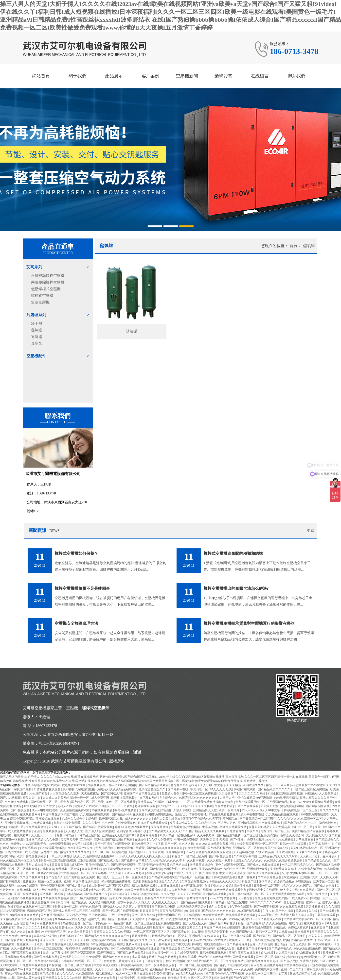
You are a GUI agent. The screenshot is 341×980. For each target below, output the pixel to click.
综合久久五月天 (235, 869)
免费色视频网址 (164, 974)
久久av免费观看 (21, 948)
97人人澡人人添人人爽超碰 (127, 873)
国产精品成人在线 (270, 919)
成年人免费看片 (219, 907)
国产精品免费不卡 (217, 932)
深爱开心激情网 (127, 785)
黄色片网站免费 (147, 835)
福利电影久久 (328, 823)
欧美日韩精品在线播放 (298, 940)
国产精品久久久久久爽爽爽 (207, 831)
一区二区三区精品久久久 (298, 865)
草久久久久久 (329, 810)
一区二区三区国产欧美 (77, 965)
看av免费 (257, 965)
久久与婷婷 (100, 873)
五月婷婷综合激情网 (152, 865)
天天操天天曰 (141, 936)
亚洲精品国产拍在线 (303, 974)
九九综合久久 (169, 798)
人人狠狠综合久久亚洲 (65, 794)
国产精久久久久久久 (117, 957)
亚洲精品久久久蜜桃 (283, 869)
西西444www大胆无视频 (71, 919)
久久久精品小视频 (219, 861)
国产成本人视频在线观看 (263, 865)
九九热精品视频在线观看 (283, 814)
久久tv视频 (168, 894)
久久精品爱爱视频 (13, 911)
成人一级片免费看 (45, 890)
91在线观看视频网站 (53, 848)
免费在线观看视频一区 (251, 802)
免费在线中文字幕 (267, 969)
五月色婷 (86, 840)
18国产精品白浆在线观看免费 (45, 969)
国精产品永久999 (112, 898)
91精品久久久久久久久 (225, 881)
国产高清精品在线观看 (26, 953)
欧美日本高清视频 (123, 798)
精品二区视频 (176, 928)
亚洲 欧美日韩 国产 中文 (40, 806)
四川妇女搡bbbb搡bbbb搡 (298, 873)
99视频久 (311, 794)
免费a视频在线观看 (104, 940)
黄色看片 (230, 898)
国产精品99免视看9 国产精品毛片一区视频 (177, 877)
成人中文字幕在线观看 (237, 936)
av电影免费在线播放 (160, 814)
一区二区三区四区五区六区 (152, 932)
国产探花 (156, 869)
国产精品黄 (47, 974)
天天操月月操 (160, 827)
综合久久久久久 (169, 881)
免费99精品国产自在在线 (309, 831)
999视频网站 (141, 827)
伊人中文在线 (289, 890)
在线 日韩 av (36, 932)
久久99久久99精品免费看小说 (215, 844)
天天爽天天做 (309, 856)
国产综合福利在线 (242, 978)
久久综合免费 (235, 961)
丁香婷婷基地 (198, 814)
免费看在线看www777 (262, 840)
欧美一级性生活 (317, 894)
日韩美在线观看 (325, 915)
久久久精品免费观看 (124, 789)
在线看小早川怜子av (243, 919)
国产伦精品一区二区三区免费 (50, 802)
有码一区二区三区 (200, 978)
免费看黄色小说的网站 (186, 827)
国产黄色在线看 (243, 957)
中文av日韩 (196, 932)
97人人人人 (217, 789)
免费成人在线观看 (86, 806)
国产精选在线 (262, 936)
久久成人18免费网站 (56, 798)
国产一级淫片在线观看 (160, 965)
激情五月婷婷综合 (202, 865)
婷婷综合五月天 (56, 932)
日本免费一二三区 (178, 802)
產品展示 (114, 76)
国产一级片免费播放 (85, 898)
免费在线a (30, 881)
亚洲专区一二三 (324, 881)
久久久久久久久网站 (252, 794)
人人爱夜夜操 (328, 794)
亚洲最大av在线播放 (151, 802)
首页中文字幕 (150, 894)
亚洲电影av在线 (258, 869)
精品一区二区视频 (250, 923)
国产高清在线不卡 (96, 894)
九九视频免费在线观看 (95, 814)
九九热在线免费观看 (67, 823)
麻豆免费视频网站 (22, 819)
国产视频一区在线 (52, 894)
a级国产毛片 (172, 869)
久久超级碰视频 (244, 852)
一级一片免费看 (120, 915)
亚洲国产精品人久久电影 (42, 840)
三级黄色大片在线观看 (74, 890)
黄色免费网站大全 (74, 785)
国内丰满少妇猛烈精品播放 (277, 881)
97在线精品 (304, 881)
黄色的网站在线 (177, 865)
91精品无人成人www (190, 974)
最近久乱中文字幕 (185, 969)
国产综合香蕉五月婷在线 (22, 940)
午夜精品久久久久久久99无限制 (112, 932)
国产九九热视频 (11, 798)
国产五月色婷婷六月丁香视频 (225, 974)
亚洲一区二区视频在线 (23, 869)
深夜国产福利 (23, 789)
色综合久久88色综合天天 (215, 957)
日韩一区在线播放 (135, 877)
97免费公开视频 (42, 823)
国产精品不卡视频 (220, 848)
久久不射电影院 (161, 940)
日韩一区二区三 (267, 932)
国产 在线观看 (20, 810)
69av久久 (26, 936)
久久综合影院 (192, 915)
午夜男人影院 (309, 961)
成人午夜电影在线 (253, 814)
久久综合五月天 (79, 932)
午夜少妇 (269, 911)
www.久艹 (216, 898)
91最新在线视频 (169, 886)
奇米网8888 (73, 948)
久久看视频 (157, 852)
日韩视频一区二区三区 (323, 898)
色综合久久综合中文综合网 (80, 819)
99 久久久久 (316, 936)
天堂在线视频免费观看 (325, 965)
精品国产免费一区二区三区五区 (135, 923)
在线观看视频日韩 (44, 902)
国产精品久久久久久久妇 (219, 911)
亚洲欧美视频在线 (17, 823)
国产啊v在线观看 (221, 856)
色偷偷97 (46, 852)
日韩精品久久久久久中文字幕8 (162, 898)
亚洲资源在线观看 (48, 819)
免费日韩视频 (105, 848)
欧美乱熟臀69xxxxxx (118, 869)
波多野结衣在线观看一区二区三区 (30, 907)
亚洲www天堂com (211, 869)
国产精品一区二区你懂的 (290, 936)
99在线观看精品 (102, 810)
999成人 (179, 873)
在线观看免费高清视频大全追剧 (213, 802)
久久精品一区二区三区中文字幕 (267, 974)
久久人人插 (187, 844)
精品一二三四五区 (278, 785)
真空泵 (37, 343)
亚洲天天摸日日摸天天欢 (56, 940)
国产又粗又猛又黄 (195, 923)
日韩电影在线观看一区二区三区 (81, 961)
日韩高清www (11, 848)
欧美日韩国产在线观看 (241, 789)
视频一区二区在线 (50, 881)
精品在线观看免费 (144, 886)
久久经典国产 (228, 794)
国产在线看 (327, 911)
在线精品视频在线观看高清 (214, 852)
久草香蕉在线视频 (200, 890)
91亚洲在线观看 (239, 965)
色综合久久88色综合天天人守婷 (192, 785)
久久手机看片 (206, 835)
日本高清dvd (74, 894)
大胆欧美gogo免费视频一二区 (307, 957)
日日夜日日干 (149, 911)
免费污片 (103, 789)
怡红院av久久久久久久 (248, 861)
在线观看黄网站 (30, 814)
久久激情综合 (85, 974)
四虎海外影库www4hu (152, 978)
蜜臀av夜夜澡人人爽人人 (134, 902)
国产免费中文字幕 (133, 861)
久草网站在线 (175, 852)
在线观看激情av (215, 944)
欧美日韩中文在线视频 (52, 944)
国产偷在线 (225, 969)
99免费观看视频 (60, 844)
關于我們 (77, 76)
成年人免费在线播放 (167, 819)
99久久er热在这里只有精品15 (130, 948)
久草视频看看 (305, 840)
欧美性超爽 (190, 869)
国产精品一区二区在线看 (88, 802)
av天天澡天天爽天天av (192, 907)
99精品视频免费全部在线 (108, 944)
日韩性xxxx (66, 928)
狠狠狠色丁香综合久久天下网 (202, 819)
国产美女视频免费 (46, 957)
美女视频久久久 (317, 835)
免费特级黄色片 (214, 915)
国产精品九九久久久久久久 (165, 848)
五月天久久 (194, 928)
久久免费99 (137, 919)
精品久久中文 (32, 798)
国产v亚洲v (238, 840)
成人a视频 (32, 852)
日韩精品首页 (155, 919)
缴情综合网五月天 (39, 911)
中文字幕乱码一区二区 (76, 873)
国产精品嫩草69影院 (131, 953)
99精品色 (280, 928)
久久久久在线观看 (189, 894)
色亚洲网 (171, 957)
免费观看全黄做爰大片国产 (273, 898)
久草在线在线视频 (46, 936)
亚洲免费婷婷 (273, 965)
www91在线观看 (28, 886)
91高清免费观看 (195, 848)
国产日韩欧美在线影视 (221, 877)
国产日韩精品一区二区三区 (258, 819)
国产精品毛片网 (237, 944)
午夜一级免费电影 (187, 840)
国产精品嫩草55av (12, 969)
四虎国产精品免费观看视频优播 (146, 890)
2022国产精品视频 (249, 911)
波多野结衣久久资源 (219, 886)
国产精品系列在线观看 (196, 902)
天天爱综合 (245, 898)
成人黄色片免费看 (20, 831)
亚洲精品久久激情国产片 (119, 835)
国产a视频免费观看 (124, 865)
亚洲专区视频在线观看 (49, 831)
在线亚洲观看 (44, 919)
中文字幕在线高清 (296, 965)
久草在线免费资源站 (195, 881)
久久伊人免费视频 (17, 802)
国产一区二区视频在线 (271, 957)
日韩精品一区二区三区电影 (231, 902)
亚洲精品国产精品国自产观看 (114, 840)
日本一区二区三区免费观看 (195, 965)
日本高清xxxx (103, 923)
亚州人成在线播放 (38, 865)
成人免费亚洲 (100, 798)
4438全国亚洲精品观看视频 (285, 794)
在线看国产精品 (278, 802)
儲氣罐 (37, 330)
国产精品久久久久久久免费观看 (81, 957)
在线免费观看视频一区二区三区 (258, 844)
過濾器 (37, 337)
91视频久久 (47, 869)
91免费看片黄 (236, 831)
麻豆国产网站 (213, 928)
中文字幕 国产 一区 (165, 844)
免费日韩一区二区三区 (276, 831)
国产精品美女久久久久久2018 (168, 831)
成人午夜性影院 (79, 944)
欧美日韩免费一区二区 (110, 928)
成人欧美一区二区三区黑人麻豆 (110, 886)
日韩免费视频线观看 (214, 953)
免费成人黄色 (171, 794)
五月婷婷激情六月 (98, 865)
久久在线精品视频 (292, 907)
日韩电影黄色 (154, 961)
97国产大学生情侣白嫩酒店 (238, 798)
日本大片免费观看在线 (153, 823)
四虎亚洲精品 (106, 953)
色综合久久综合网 (292, 835)
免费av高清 (133, 944)
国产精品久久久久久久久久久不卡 (108, 936)
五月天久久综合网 (262, 944)
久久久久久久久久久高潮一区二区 (300, 819)
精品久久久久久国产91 (297, 886)
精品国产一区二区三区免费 (190, 856)
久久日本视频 (196, 861)
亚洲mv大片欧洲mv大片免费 (209, 940)
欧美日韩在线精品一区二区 (247, 894)
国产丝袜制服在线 (318, 806)
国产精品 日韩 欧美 (115, 919)
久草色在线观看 (242, 907)
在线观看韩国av (314, 923)
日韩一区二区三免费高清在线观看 (36, 961)
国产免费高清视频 (83, 953)
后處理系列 (36, 315)
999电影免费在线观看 (315, 814)
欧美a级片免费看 (126, 810)
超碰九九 (94, 919)
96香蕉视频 (180, 940)
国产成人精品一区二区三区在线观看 (77, 911)
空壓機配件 (36, 356)
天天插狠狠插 (315, 907)
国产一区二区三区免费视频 (110, 852)
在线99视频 (24, 890)
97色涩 (168, 873)
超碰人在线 (65, 806)
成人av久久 (18, 932)
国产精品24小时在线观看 (129, 814)
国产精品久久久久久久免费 (72, 852)
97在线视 (54, 965)
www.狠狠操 (286, 840)
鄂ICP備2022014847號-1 (59, 743)
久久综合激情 (207, 969)
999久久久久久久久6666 (266, 902)
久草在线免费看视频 (56, 898)
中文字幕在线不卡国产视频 (61, 814)
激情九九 (181, 814)
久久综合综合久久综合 (125, 894)
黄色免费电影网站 (292, 806)
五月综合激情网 (25, 923)
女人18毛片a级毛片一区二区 (206, 961)
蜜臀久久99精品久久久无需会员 (270, 827)
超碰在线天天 (26, 944)
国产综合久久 (55, 877)
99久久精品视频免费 (308, 948)
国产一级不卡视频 (266, 907)
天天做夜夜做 (90, 794)
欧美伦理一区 (200, 789)
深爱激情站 (291, 877)
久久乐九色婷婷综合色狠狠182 (95, 856)
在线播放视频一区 (158, 953)
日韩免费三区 (141, 844)
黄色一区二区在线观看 (121, 802)
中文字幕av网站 (147, 798)
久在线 (313, 911)
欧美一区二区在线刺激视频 (59, 861)
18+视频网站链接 (192, 886)
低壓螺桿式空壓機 (46, 289)
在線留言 (260, 76)
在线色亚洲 (154, 873)
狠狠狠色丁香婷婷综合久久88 (123, 961)
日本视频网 (302, 932)
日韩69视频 (163, 944)
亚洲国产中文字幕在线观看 (142, 794)
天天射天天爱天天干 (166, 902)
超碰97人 (296, 802)
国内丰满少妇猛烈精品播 (155, 810)
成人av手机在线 (268, 915)
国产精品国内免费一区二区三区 (238, 835)
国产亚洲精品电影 (164, 907)
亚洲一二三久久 (292, 969)
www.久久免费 (244, 969)
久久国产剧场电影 (242, 932)
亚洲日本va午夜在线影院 (132, 969)
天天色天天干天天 (43, 835)
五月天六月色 (227, 823)
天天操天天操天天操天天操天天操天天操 (143, 856)
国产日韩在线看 (11, 881)
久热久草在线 (183, 810)
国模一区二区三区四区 (49, 948)
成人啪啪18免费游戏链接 (79, 789)
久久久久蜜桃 (92, 823)
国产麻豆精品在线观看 (154, 785)
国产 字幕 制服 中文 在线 (325, 844)
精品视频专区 (138, 852)
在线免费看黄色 (126, 823)
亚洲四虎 (240, 873)
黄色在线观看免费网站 (230, 865)
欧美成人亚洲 (177, 978)
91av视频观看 (232, 928)
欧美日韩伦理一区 (12, 827)
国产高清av (179, 932)
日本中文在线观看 (247, 806)
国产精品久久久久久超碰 (262, 961)
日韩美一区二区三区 (267, 886)
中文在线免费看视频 (185, 953)
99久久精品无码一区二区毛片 (20, 861)
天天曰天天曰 (61, 865)
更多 (311, 531)
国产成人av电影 (324, 886)
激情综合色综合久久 (153, 789)
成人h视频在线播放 (308, 953)
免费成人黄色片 (299, 928)
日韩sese (301, 911)
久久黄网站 (308, 890)
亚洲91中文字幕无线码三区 (82, 881)
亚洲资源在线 (9, 814)
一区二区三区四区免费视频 (311, 789)
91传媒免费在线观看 (47, 789)
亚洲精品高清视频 (215, 894)
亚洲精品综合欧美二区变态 (170, 936)
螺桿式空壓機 (42, 296)
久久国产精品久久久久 (133, 940)
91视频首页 (193, 911)
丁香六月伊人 (329, 856)
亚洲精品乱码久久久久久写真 (279, 856)
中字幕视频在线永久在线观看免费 (225, 827)
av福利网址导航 (37, 844)
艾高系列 (34, 267)
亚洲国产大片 (309, 877)
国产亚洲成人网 (112, 794)
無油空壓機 (40, 302)
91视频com (286, 932)
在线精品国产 (320, 928)
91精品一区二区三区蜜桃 (117, 806)
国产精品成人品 (109, 861)
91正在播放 (327, 961)
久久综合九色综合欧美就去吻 (284, 861)
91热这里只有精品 (286, 798)
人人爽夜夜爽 (178, 890)
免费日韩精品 (66, 835)
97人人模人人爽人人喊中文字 (261, 810)
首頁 (293, 246)
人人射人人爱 (75, 831)
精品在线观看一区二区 (78, 923)
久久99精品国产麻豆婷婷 (199, 948)
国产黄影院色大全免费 (81, 877)
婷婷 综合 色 (123, 827)
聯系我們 (296, 76)
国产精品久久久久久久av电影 (62, 978)
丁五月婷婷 (141, 869)
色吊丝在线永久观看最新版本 (146, 928)
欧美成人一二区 (240, 940)
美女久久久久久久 (29, 928)
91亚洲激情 (265, 798)
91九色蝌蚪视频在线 (33, 965)
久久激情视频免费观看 (75, 810)
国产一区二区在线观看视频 (120, 911)
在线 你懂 (296, 923)
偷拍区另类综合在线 (80, 969)
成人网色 (78, 865)
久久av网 (108, 823)
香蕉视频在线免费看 (19, 957)
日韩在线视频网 (175, 961)
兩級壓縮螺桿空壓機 (48, 282)
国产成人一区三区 (109, 877)
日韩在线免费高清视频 (267, 940)
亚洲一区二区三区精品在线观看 (38, 873)
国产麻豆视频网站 (53, 915)
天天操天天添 (270, 806)
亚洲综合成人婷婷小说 (132, 831)
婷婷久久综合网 (91, 907)
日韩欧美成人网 (314, 969)
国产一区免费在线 (144, 915)
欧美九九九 (50, 928)
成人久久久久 (66, 974)
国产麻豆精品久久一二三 (301, 823)
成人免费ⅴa (299, 898)
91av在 (190, 852)
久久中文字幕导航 (246, 856)
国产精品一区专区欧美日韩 (293, 944)
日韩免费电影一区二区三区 (300, 810)
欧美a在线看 (132, 898)
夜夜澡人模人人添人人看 (297, 915)
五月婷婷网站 (98, 915)
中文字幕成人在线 (106, 965)
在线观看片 (22, 835)
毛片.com (148, 944)
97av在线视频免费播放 (116, 881)
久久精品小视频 (77, 915)
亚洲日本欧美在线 (72, 936)
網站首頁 (41, 76)
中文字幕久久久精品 (228, 785)
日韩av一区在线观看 (293, 844)
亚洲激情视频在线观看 (166, 948)
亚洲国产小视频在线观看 (25, 898)
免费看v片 (18, 844)
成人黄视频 (139, 957)
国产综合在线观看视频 (98, 827)
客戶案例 (150, 76)
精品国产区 (249, 881)
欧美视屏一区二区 (67, 907)
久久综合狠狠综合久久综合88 (208, 919)
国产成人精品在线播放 (100, 831)
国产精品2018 (167, 806)
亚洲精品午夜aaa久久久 (205, 936)
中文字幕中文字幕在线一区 (302, 919)
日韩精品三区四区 (89, 835)
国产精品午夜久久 (281, 948)
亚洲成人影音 (226, 948)
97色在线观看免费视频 (224, 814)
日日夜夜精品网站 (172, 911)
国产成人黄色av (76, 886)
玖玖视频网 (221, 978)
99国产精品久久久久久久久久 (199, 798)
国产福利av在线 (178, 789)
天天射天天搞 (84, 928)
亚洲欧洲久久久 (254, 785)
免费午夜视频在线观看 (318, 802)
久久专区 (192, 873)
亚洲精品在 (231, 819)
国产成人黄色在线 (29, 978)
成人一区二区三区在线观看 (134, 974)
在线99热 (141, 840)
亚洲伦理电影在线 (170, 915)
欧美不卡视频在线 (277, 848)
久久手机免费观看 (270, 877)
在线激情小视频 (177, 919)
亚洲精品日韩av (161, 969)
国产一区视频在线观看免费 (113, 844)
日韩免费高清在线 (131, 965)
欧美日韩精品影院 (145, 881)
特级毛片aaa (30, 848)
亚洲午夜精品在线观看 (244, 953)
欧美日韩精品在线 (111, 819)
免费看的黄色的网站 (96, 948)
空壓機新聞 (187, 76)
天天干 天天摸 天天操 (214, 840)
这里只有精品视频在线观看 (43, 785)
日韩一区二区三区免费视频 (199, 794)
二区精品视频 (87, 861)
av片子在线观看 (82, 844)
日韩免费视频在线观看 (130, 848)
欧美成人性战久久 (182, 823)
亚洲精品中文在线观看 (263, 890)
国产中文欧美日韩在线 (188, 944)
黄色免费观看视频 (52, 886)
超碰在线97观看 (145, 806)
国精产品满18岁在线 (223, 923)
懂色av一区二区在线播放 (107, 890)
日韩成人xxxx (112, 907)
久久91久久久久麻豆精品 (65, 827)
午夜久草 (253, 831)
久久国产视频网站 (32, 877)
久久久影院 (333, 907)
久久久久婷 (82, 940)
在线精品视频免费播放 (15, 902)
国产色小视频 (285, 911)
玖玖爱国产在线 (306, 852)
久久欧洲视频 (285, 852)
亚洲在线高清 (265, 852)
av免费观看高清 (36, 827)
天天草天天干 (70, 840)
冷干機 (37, 323)
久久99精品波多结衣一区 (307, 848)
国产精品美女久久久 (318, 861)
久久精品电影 (285, 953)
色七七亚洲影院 (294, 902)
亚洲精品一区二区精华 (248, 848)
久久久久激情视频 (276, 923)
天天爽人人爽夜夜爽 (136, 907)
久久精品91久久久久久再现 (195, 806)
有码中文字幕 (14, 852)
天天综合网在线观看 (103, 902)
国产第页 (220, 965)
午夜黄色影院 (224, 806)
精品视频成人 (105, 974)
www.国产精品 (38, 794)
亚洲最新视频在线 (170, 923)
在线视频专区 (127, 978)
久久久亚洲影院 (92, 869)
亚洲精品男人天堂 (205, 810)
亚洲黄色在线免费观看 (258, 928)
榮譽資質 (223, 76)
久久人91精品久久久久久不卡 (166, 861)
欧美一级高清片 (229, 810)
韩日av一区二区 (303, 827)
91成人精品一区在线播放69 (178, 835)
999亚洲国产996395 (81, 848)
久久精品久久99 (206, 823)
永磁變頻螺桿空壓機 (48, 276)
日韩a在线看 (323, 940)
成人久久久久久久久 (139, 819)
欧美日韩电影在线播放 (32, 856)
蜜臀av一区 (313, 902)
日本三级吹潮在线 (61, 856)
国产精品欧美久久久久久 (275, 789)
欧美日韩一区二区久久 (73, 902)
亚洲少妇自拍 (270, 835)
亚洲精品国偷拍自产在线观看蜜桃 (260, 823)
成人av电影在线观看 (45, 810)
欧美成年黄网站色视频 (241, 915)
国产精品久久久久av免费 (100, 978)
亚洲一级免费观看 (26, 894)
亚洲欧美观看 (188, 957)
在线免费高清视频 (311, 869)
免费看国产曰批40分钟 (252, 948)
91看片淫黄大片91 (196, 898)
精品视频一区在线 (68, 869)
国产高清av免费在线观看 (263, 873)
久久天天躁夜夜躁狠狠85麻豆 (286, 894)
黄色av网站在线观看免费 (231, 890)
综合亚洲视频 (243, 886)
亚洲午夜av (156, 957)
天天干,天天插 (105, 969)
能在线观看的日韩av (101, 785)
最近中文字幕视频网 (56, 953)
